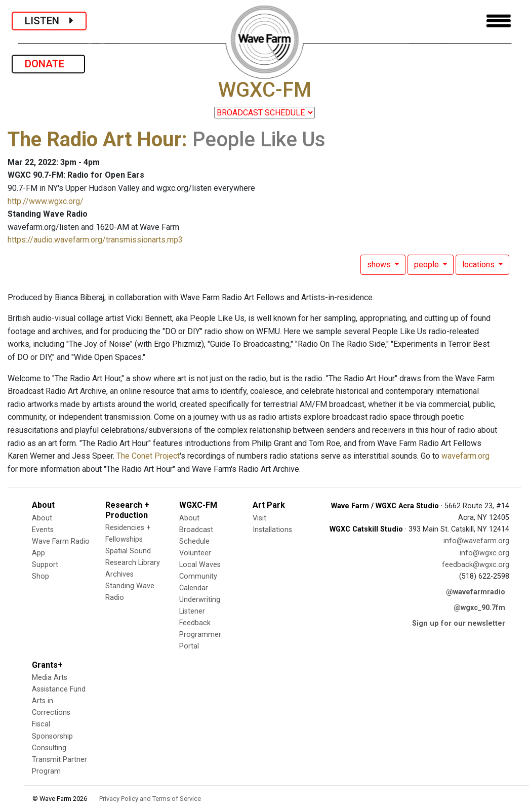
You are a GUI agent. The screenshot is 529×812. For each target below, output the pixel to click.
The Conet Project (148, 456)
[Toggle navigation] (499, 21)
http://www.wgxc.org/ (46, 201)
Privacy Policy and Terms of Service (150, 799)
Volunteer (195, 553)
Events (43, 530)
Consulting (49, 748)
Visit (259, 518)
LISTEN (49, 21)
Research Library (133, 563)
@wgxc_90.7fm (479, 608)
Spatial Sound (128, 551)
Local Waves (200, 565)
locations (479, 265)
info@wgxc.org (484, 553)
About (42, 518)
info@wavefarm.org (476, 541)
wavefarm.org (465, 456)
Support (45, 565)
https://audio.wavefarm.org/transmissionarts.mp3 (95, 240)
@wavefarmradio (476, 592)
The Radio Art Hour (95, 139)
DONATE (48, 64)
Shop (40, 576)
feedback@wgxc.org (476, 565)
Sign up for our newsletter (459, 623)
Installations (272, 530)
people (428, 265)
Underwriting (200, 600)
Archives (119, 574)
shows (380, 265)
